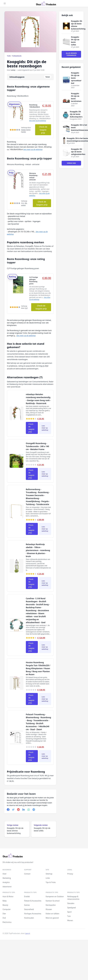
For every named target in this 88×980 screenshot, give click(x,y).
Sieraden (71, 903)
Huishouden (29, 918)
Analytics (6, 882)
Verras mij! (71, 163)
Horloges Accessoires (33, 914)
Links (48, 878)
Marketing (7, 878)
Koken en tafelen (52, 914)
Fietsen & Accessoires (33, 901)
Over (4, 874)
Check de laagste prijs (43, 130)
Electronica (7, 922)
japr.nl (28, 933)
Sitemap (49, 874)
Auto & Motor (8, 896)
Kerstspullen (51, 905)
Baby (5, 901)
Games (27, 905)
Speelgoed (71, 908)
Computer (7, 909)
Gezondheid (29, 909)
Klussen (49, 909)
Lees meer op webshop (45, 428)
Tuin (9, 56)
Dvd (4, 918)
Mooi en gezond (52, 918)
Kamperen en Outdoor (55, 896)
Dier (4, 914)
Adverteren (7, 887)
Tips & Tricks (51, 882)
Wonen (70, 920)
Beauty (5, 905)
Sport (69, 912)
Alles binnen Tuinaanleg (71, 54)
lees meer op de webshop (38, 121)
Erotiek (27, 896)
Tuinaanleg (17, 56)
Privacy (70, 874)
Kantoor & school (53, 901)
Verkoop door (26, 130)
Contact (27, 874)
